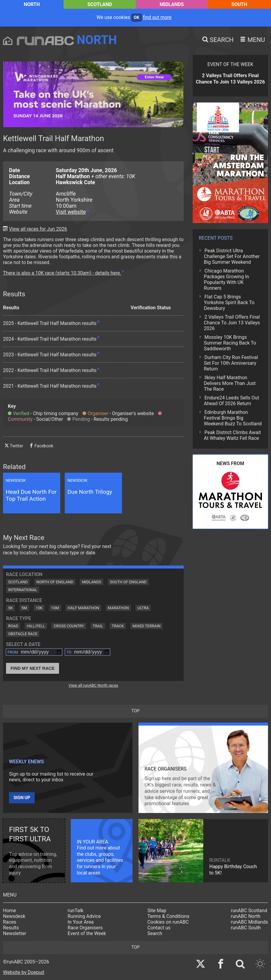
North (32, 4)
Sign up (22, 798)
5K (10, 608)
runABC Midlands (249, 922)
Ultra (143, 608)
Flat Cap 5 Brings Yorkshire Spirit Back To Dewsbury (229, 303)
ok (137, 18)
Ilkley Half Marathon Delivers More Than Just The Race (230, 383)
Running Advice (84, 916)
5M (24, 608)
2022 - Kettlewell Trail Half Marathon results (50, 370)
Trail (98, 626)
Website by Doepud (24, 972)
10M (55, 608)
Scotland (100, 4)
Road (13, 626)
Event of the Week (87, 933)
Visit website (71, 212)
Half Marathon (84, 608)
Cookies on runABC (168, 922)
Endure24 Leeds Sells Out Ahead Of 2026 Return (231, 401)
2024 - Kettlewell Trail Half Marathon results (50, 339)
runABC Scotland (249, 911)
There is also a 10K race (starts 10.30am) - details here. (62, 273)
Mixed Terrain (146, 626)
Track (118, 626)
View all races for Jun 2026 (38, 229)
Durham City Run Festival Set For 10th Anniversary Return (231, 363)
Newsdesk (14, 916)
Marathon (118, 608)
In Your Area (81, 922)
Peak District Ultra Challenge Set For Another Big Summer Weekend (232, 256)
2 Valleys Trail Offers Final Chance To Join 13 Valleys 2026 (232, 323)
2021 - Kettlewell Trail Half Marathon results (50, 386)
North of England (55, 582)
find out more (157, 17)
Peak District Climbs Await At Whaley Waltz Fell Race (232, 435)
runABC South (246, 928)
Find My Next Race (33, 668)
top (135, 711)
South (239, 4)
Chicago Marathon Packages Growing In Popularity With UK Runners (226, 279)
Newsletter (15, 933)
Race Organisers (85, 928)
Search (155, 933)
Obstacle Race (23, 634)
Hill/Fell (36, 626)
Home (9, 911)
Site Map (157, 911)
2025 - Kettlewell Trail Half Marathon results (50, 323)
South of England (128, 582)
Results (11, 928)
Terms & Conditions (168, 916)
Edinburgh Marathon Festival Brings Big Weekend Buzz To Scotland (233, 418)
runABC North (246, 916)
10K (39, 608)
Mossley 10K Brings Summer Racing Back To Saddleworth (230, 343)
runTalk (76, 911)
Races (10, 922)
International (23, 590)
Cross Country (69, 626)
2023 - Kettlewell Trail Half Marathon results (50, 355)
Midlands (172, 4)
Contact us (159, 928)
